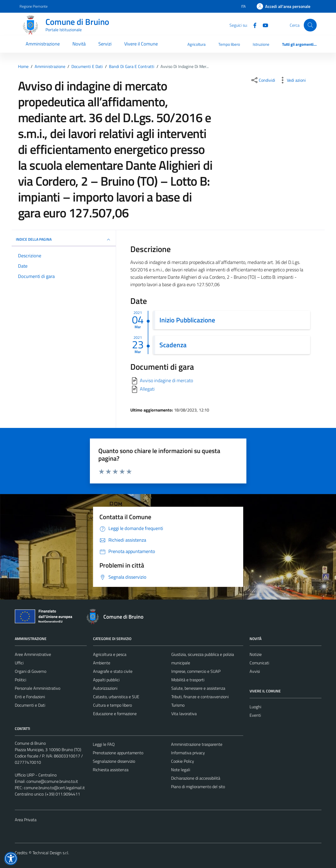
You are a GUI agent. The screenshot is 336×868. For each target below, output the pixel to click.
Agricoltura (197, 44)
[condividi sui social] (263, 80)
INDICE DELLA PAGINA (64, 240)
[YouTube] (263, 25)
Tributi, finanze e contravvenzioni (200, 697)
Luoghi (255, 707)
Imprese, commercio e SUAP (196, 671)
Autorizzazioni (105, 688)
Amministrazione (43, 44)
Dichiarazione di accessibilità (196, 778)
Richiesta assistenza (111, 770)
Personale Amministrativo (38, 688)
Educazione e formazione (115, 714)
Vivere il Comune (141, 44)
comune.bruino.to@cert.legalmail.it (54, 788)
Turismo (178, 705)
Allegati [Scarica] (147, 389)
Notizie (256, 654)
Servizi (105, 44)
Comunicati (259, 663)
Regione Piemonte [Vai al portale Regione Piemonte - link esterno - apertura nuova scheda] (34, 6)
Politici (20, 680)
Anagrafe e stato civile (113, 671)
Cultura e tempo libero (112, 705)
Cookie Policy (183, 761)
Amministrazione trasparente (197, 744)
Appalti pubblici (106, 680)
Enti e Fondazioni (30, 697)
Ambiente (102, 663)
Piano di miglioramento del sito (198, 787)
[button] (11, 858)
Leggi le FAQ (104, 744)
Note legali (181, 770)
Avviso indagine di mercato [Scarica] (166, 380)
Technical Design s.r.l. (51, 853)
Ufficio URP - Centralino (36, 775)
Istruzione (261, 44)
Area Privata (26, 820)
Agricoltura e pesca (110, 654)
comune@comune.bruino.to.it (52, 781)
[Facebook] (253, 25)
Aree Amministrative (33, 654)
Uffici (19, 663)
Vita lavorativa (184, 714)
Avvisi (255, 671)
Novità (79, 44)
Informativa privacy (188, 753)
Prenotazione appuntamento (118, 753)
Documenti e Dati (30, 705)
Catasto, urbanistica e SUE (116, 697)
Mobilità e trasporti (188, 680)
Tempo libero (229, 44)
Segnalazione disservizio (114, 761)
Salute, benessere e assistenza (198, 688)
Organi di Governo (31, 671)
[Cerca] (310, 25)
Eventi (255, 715)
